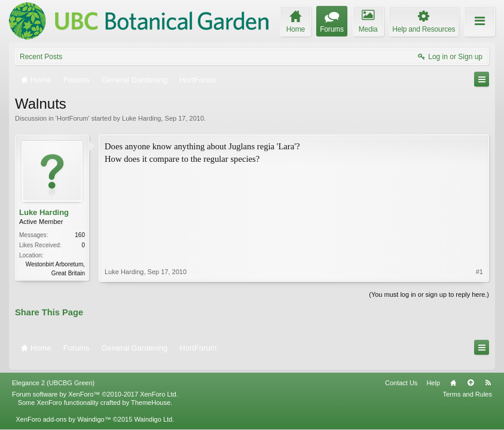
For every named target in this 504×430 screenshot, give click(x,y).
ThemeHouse (151, 395)
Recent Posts (41, 57)
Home (453, 375)
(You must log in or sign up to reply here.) (429, 293)
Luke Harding (141, 118)
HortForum (73, 118)
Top (471, 375)
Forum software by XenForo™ (95, 386)
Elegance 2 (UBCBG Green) (53, 375)
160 (80, 235)
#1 (479, 211)
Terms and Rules (467, 386)
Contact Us (401, 375)
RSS (488, 375)
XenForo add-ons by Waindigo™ (63, 411)
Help (433, 375)
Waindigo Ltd (153, 411)
